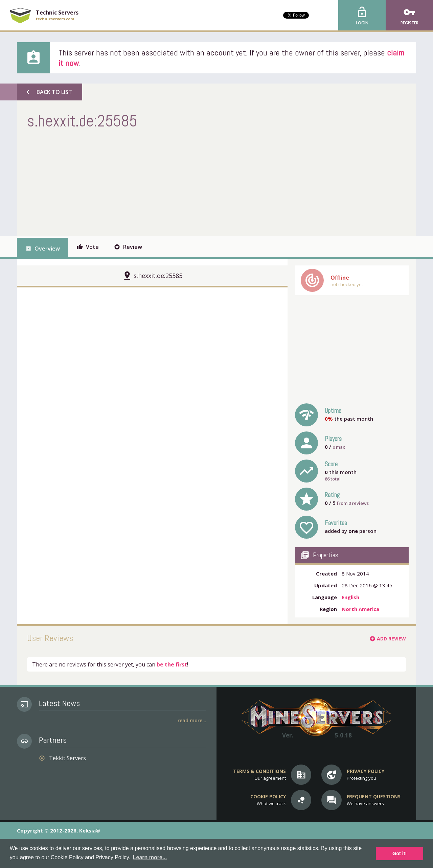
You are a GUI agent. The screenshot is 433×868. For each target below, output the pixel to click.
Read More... (192, 720)
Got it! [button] (400, 853)
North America (360, 609)
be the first (172, 664)
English (350, 597)
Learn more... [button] (150, 857)
